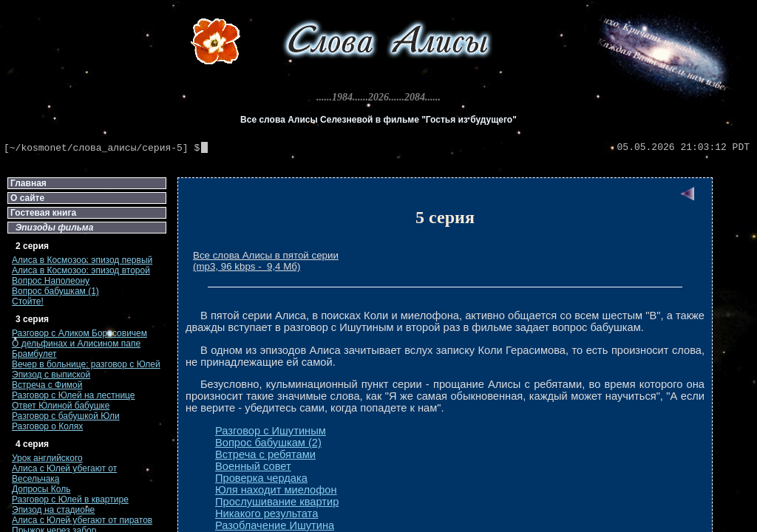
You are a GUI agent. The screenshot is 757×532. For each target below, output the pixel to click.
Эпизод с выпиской (51, 375)
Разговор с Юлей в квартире (70, 499)
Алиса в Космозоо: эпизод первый (82, 260)
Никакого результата (267, 514)
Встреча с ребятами (265, 454)
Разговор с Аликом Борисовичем (79, 333)
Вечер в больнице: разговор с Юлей (86, 364)
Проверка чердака (261, 478)
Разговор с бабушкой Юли (66, 416)
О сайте (27, 198)
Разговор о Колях (47, 426)
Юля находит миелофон (276, 490)
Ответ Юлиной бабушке (61, 406)
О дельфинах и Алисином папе (76, 344)
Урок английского (47, 458)
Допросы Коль (41, 489)
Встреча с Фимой (47, 385)
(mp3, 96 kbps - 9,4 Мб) (247, 266)
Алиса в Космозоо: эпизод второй (81, 270)
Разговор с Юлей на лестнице (74, 395)
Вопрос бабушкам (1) (55, 291)
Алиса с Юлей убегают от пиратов (82, 520)
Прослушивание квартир (277, 502)
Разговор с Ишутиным (271, 431)
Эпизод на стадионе (53, 510)
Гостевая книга (43, 213)
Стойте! (28, 301)
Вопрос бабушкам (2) (268, 443)
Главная (28, 183)
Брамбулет (34, 354)
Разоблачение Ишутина (275, 525)
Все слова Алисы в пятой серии (266, 255)
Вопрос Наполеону (51, 281)
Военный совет (253, 466)
